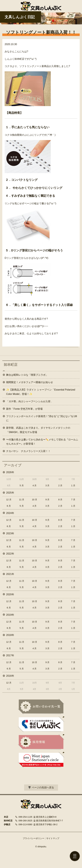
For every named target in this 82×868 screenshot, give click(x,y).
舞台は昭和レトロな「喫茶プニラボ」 (27, 375)
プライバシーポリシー (34, 838)
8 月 (60, 500)
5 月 (22, 485)
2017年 (10, 655)
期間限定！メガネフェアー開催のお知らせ (30, 382)
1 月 (73, 485)
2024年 (10, 513)
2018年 (10, 635)
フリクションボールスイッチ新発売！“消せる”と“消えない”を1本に (42, 418)
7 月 (73, 500)
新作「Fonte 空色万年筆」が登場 (24, 409)
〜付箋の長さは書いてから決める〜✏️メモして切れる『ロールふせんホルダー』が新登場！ (42, 442)
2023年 (10, 533)
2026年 (10, 472)
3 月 (47, 485)
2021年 (10, 574)
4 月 (35, 485)
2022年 (10, 554)
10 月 (35, 500)
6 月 (9, 506)
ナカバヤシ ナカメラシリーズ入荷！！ (28, 451)
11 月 (22, 500)
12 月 (9, 500)
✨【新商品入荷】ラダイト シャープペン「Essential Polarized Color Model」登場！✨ (41, 392)
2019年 (10, 615)
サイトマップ (53, 838)
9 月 (47, 500)
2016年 (10, 676)
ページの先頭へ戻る (43, 787)
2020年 (10, 594)
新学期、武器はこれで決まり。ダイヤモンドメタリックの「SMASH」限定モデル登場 (38, 430)
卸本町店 (11, 365)
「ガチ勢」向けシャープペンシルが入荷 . (29, 401)
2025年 (10, 493)
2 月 (60, 485)
